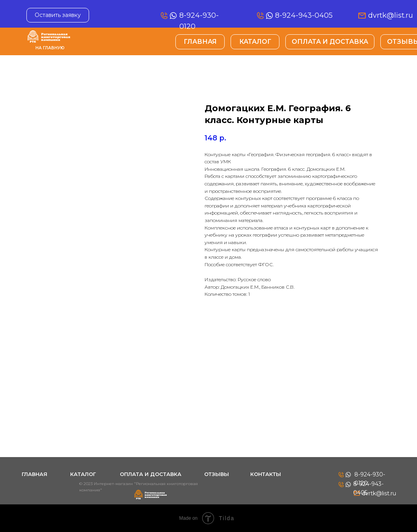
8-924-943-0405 (304, 15)
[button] (58, 15)
